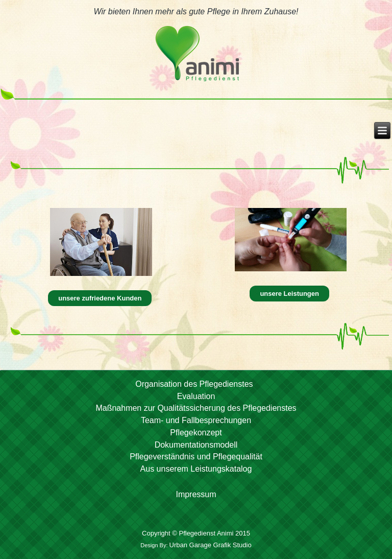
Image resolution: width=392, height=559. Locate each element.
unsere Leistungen (289, 294)
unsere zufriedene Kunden (100, 298)
